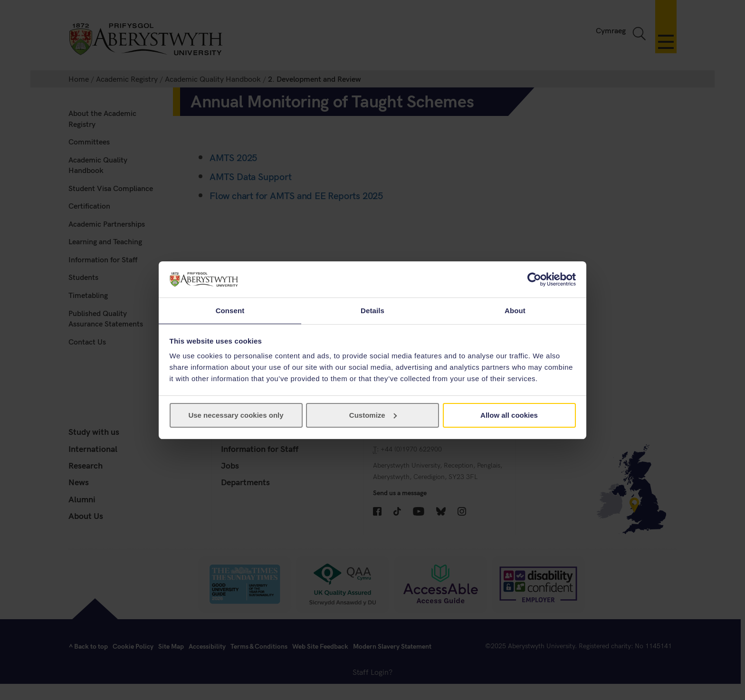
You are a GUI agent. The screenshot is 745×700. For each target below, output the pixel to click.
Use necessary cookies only (236, 416)
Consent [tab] (230, 310)
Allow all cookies (509, 416)
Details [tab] (372, 310)
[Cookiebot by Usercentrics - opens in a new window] (534, 279)
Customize (373, 416)
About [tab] (515, 310)
